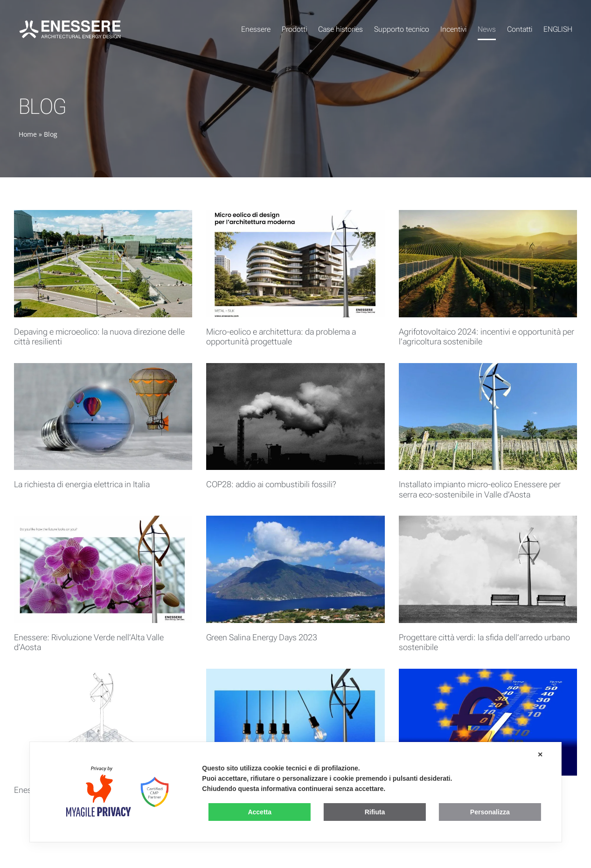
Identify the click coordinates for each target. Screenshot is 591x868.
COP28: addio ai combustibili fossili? (271, 484)
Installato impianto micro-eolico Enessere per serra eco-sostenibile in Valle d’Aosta (480, 489)
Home (28, 134)
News (487, 29)
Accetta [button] (260, 812)
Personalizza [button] (490, 812)
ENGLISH (558, 29)
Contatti (520, 29)
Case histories (341, 29)
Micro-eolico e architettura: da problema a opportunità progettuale (281, 337)
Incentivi (453, 29)
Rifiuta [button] (375, 812)
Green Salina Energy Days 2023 (262, 637)
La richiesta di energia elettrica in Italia (82, 484)
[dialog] (295, 792)
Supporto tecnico (402, 29)
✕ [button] (540, 755)
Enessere (256, 29)
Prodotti (294, 29)
